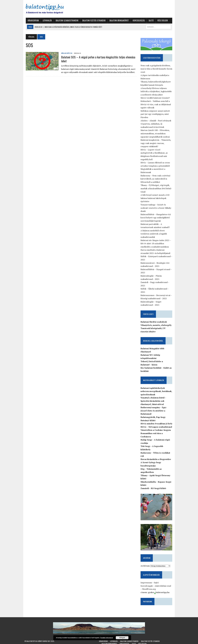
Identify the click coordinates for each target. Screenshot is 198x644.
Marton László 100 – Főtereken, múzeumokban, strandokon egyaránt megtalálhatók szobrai (156, 134)
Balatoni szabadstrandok (66, 20)
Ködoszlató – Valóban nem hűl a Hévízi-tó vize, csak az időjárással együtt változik (156, 105)
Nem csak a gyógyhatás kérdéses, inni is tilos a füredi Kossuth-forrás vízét (157, 69)
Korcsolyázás (137, 20)
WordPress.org (148, 587)
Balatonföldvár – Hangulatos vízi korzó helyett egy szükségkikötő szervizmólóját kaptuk (156, 215)
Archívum (146, 564)
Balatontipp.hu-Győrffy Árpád (37, 639)
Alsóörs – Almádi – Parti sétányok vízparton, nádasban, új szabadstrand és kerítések (157, 124)
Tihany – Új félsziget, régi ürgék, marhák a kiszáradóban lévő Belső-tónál (157, 185)
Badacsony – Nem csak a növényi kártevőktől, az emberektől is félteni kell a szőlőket (156, 176)
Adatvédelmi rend (163, 584)
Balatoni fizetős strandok (93, 20)
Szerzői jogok (147, 584)
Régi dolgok (161, 20)
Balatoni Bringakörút (118, 20)
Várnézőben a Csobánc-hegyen (156, 427)
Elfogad (122, 638)
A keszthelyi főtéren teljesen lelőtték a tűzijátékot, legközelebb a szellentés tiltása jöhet (157, 92)
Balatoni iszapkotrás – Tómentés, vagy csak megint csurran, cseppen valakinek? (157, 143)
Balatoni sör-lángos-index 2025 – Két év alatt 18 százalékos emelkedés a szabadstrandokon (156, 240)
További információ (107, 638)
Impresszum (147, 581)
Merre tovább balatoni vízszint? (156, 98)
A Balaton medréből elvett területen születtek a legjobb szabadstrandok (154, 231)
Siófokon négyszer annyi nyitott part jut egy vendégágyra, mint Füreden (156, 114)
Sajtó (150, 20)
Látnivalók (46, 20)
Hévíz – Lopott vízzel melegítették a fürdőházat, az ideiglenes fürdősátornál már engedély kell (157, 153)
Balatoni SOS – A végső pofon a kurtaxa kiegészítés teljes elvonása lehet (97, 59)
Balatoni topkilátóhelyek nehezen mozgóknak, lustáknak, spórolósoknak (157, 388)
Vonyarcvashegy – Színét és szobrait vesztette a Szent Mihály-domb (157, 205)
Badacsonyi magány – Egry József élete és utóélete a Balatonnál (154, 408)
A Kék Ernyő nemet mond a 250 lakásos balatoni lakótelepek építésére (156, 195)
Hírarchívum (32, 20)
